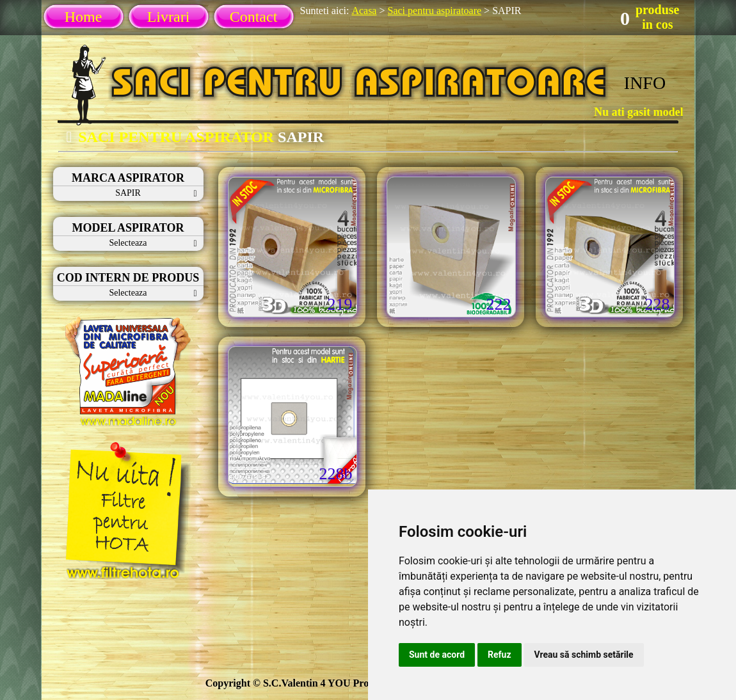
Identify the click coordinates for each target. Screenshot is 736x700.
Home (84, 17)
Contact (254, 17)
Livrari (169, 17)
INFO (645, 83)
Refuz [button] (500, 655)
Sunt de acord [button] (437, 655)
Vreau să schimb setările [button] (584, 655)
